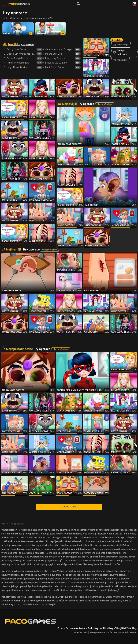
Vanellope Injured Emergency (60, 49)
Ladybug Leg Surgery (56, 63)
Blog (111, 628)
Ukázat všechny (104, 104)
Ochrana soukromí (75, 628)
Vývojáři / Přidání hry (126, 628)
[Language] (134, 4)
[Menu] (4, 4)
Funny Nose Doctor (17, 49)
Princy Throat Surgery (18, 63)
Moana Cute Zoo (54, 54)
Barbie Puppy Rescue (18, 58)
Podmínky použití (97, 628)
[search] (79, 4)
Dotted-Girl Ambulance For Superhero (25, 54)
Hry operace (21, 44)
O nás (60, 628)
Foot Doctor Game (55, 67)
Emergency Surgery (55, 58)
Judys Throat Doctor (17, 67)
